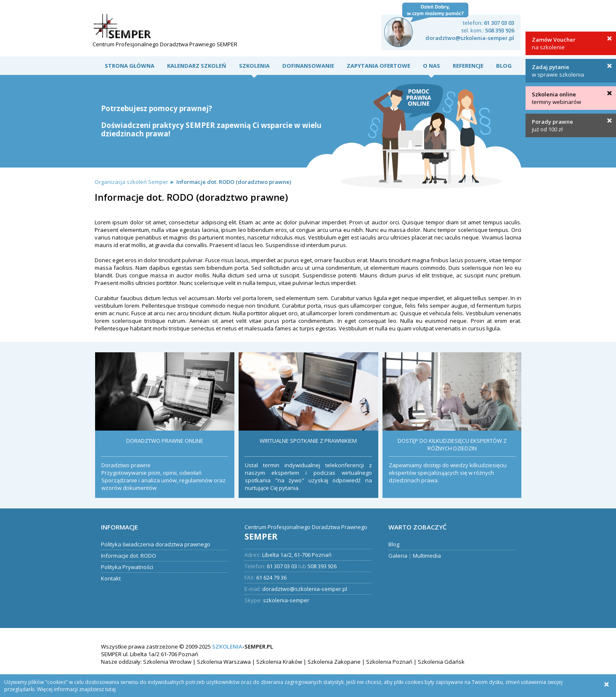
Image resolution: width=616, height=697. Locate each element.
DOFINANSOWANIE (308, 66)
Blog (504, 66)
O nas (431, 66)
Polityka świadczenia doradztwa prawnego (156, 544)
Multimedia (427, 556)
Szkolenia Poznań (389, 662)
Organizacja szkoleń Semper (131, 182)
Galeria (398, 556)
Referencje (468, 66)
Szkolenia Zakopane (334, 662)
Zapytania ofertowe (378, 66)
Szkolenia (254, 66)
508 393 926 (500, 30)
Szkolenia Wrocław (167, 662)
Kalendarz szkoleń (197, 66)
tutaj (110, 689)
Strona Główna (130, 66)
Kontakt (111, 578)
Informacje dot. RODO (129, 556)
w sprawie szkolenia (558, 71)
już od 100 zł (552, 125)
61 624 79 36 (271, 577)
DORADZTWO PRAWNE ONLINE (165, 441)
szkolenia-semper (286, 600)
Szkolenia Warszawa (224, 662)
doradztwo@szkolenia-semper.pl (470, 38)
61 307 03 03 (499, 23)
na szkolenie (554, 43)
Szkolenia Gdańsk (441, 662)
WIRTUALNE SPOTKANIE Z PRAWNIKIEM (308, 441)
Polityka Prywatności (127, 567)
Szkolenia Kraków (279, 662)
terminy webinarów (556, 98)
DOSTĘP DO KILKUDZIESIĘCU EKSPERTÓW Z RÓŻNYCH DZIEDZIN (452, 444)
